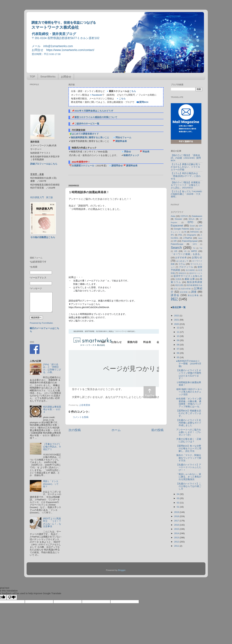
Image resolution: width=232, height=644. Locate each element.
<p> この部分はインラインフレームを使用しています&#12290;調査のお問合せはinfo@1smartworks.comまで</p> (114, 365)
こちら (133, 91)
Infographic (192, 235)
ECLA (192, 219)
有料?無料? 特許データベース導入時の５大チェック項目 (189, 392)
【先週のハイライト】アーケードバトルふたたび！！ (189, 467)
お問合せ (66, 77)
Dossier (179, 219)
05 (178, 357)
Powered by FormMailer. (42, 323)
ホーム (116, 430)
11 (178, 332)
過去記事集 (193, 295)
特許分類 (179, 285)
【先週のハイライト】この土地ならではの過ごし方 (189, 486)
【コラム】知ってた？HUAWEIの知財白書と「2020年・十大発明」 (186, 194)
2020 (177, 324)
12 (178, 328)
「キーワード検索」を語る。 (186, 254)
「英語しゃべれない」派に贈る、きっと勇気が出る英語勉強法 (189, 477)
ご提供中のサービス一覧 (87, 124)
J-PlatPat (188, 238)
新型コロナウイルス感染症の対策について (96, 117)
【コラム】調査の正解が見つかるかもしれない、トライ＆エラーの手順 (185, 167)
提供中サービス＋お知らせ (188, 276)
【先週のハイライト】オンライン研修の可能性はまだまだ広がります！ (189, 374)
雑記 (174, 299)
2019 (177, 512)
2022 (177, 316)
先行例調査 (190, 270)
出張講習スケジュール (83, 166)
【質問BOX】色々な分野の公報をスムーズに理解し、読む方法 (189, 448)
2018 (177, 516)
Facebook (97, 95)
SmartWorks (48, 77)
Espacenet (177, 225)
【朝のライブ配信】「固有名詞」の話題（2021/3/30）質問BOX (186, 158)
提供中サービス (196, 273)
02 (178, 503)
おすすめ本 (181, 258)
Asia (173, 216)
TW (201, 248)
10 (178, 336)
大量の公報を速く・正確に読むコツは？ (189, 440)
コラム (182, 264)
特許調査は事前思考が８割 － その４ (52, 409)
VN (185, 251)
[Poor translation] (12, 597)
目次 (176, 289)
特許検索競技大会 (194, 285)
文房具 (178, 279)
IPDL (180, 235)
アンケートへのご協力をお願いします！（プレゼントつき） (189, 432)
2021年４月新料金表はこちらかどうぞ (94, 111)
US (176, 251)
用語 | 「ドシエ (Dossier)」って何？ (51, 484)
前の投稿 (157, 430)
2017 (177, 521)
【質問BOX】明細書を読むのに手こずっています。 (189, 413)
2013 (177, 538)
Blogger (122, 570)
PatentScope (177, 244)
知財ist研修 (186, 289)
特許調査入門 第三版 (42, 197)
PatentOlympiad (190, 241)
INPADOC (195, 232)
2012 (177, 542)
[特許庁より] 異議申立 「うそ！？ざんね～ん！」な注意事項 (52, 522)
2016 (177, 525)
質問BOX (144, 102)
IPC (172, 235)
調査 (194, 292)
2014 (177, 533)
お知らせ (197, 257)
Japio (200, 238)
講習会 (175, 295)
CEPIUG (184, 216)
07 (178, 349)
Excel (192, 226)
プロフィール (186, 267)
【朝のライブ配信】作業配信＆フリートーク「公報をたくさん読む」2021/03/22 (185, 185)
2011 (177, 546)
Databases (197, 216)
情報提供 (182, 273)
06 (178, 353)
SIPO (195, 244)
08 (178, 345)
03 (178, 498)
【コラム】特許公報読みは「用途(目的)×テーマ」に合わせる (186, 176)
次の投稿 (75, 430)
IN (185, 232)
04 (178, 494)
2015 (177, 529)
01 (178, 507)
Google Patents (181, 229)
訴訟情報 (184, 292)
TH (194, 248)
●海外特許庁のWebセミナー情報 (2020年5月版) (189, 364)
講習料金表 (132, 166)
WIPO (194, 251)
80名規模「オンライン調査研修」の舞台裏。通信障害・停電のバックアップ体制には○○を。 (189, 403)
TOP (32, 77)
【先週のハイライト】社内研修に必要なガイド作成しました (189, 423)
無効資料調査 (195, 282)
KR (175, 241)
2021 (177, 320)
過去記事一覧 (179, 307)
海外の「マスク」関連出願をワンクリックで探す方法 (189, 458)
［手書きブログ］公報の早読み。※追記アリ (52, 447)
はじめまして (182, 261)
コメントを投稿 (81, 417)
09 (178, 340)
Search (176, 248)
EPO (190, 222)
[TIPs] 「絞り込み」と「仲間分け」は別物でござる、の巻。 (52, 368)
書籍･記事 (190, 279)
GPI (201, 226)
